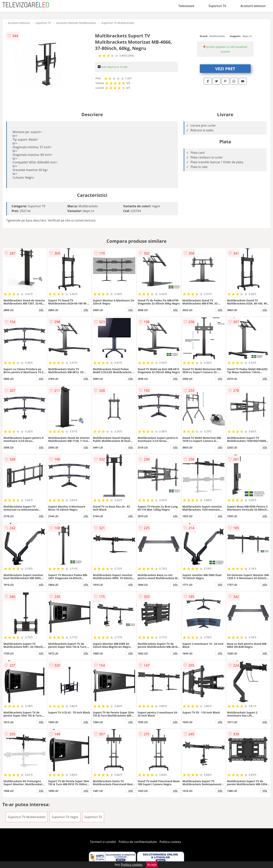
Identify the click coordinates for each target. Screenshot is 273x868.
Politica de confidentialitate (138, 842)
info (41, 310)
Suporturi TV (217, 6)
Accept (152, 865)
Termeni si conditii (103, 842)
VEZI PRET (225, 69)
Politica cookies (170, 842)
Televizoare (186, 6)
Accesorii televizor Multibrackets (76, 23)
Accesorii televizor (253, 6)
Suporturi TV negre (65, 817)
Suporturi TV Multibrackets (118, 23)
